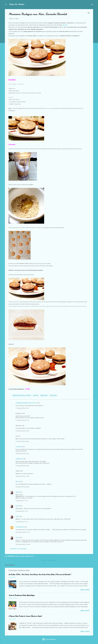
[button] (88, 13)
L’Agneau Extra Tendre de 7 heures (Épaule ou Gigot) (25, 616)
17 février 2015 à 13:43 (22, 431)
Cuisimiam (19, 447)
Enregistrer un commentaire (18, 549)
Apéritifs (36, 395)
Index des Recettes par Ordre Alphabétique (22, 595)
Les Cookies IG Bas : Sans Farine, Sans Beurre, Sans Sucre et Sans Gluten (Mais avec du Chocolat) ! (40, 575)
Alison (17, 482)
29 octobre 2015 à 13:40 (23, 544)
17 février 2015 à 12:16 (22, 420)
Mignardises (44, 395)
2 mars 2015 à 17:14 (22, 501)
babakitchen (19, 459)
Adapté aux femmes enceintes (22, 395)
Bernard (65, 25)
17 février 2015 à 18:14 (22, 441)
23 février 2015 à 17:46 (22, 476)
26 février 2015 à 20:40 (22, 487)
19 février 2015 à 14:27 (22, 454)
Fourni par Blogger (49, 639)
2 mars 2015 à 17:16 (22, 522)
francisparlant (20, 527)
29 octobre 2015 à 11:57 (23, 532)
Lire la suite (85, 590)
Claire (17, 492)
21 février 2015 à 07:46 (22, 466)
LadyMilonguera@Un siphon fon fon (26, 403)
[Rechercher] (92, 5)
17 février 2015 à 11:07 (22, 408)
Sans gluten (53, 395)
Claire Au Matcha (17, 4)
